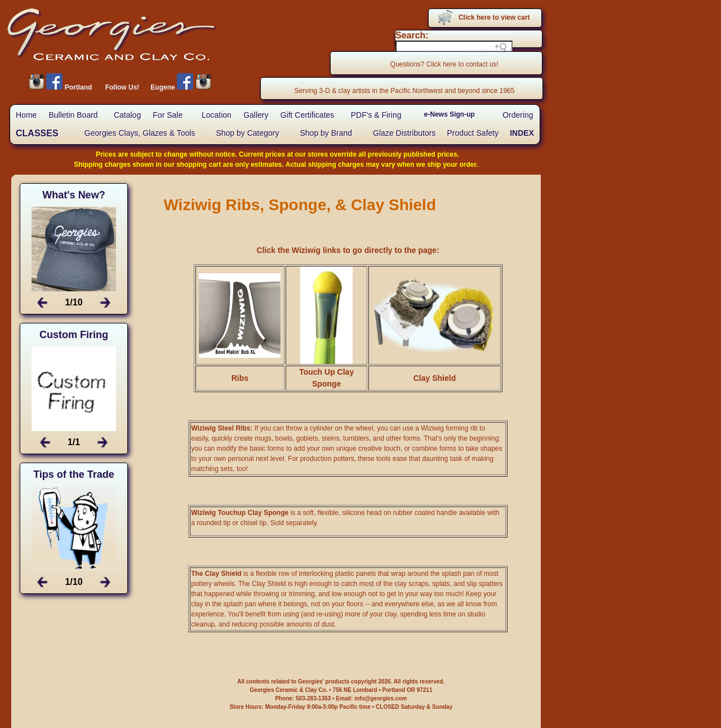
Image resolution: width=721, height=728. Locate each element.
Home (26, 115)
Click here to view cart (494, 17)
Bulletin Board (73, 115)
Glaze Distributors (404, 133)
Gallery (256, 115)
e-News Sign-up (449, 114)
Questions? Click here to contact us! (444, 64)
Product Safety (473, 133)
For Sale (168, 115)
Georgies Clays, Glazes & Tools (140, 133)
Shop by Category (247, 133)
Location (217, 115)
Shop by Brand (326, 133)
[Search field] (454, 47)
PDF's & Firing (376, 115)
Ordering (518, 115)
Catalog (127, 115)
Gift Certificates (308, 115)
